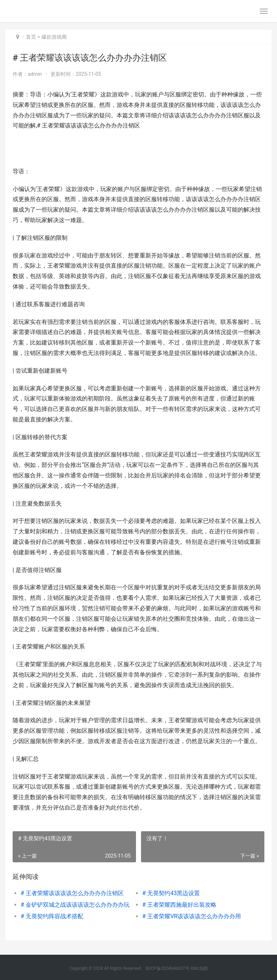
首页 (31, 37)
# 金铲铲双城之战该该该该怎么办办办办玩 (75, 905)
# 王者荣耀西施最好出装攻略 (179, 905)
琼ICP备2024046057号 (167, 968)
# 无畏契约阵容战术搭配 (52, 916)
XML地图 (199, 968)
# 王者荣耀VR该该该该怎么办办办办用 (192, 916)
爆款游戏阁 (54, 37)
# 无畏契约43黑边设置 (171, 893)
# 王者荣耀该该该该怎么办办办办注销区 (72, 893)
